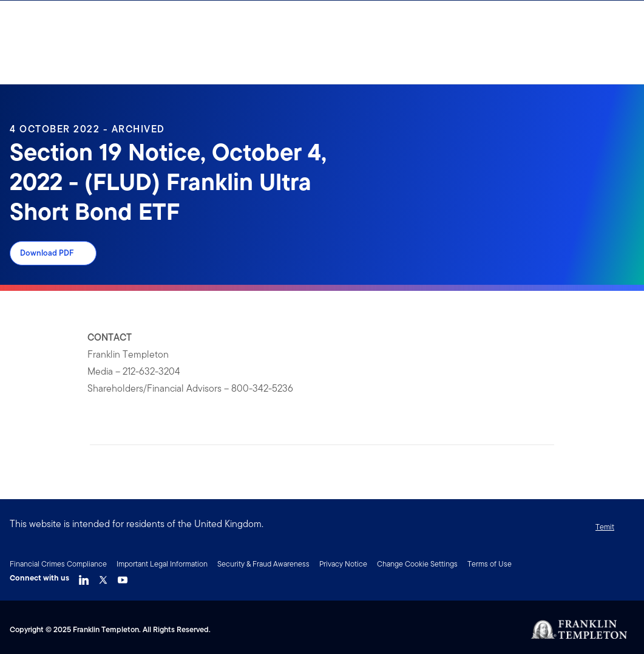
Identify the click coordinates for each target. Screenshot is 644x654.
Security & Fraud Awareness (263, 564)
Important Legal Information (162, 564)
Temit (605, 527)
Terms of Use (490, 564)
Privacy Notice (343, 564)
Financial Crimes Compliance (58, 564)
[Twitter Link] (103, 577)
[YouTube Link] (123, 577)
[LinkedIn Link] (84, 577)
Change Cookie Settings (417, 564)
